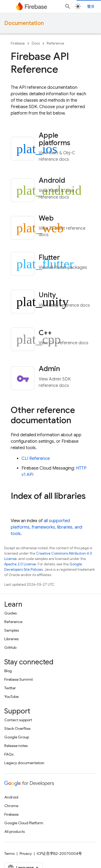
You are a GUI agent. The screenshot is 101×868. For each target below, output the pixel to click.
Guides (10, 613)
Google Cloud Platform (24, 823)
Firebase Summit (19, 679)
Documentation (24, 23)
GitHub (10, 647)
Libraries (11, 639)
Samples (12, 630)
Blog (8, 671)
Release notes (16, 746)
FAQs (9, 754)
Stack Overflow (17, 728)
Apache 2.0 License (20, 564)
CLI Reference (36, 459)
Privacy (26, 854)
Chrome (11, 806)
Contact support (18, 720)
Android (11, 797)
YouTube (11, 697)
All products (15, 832)
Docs (36, 43)
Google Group (17, 737)
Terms (9, 854)
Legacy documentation (24, 763)
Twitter (10, 688)
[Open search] (68, 6)
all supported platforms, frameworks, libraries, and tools (46, 527)
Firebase (18, 43)
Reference (55, 43)
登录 (91, 6)
